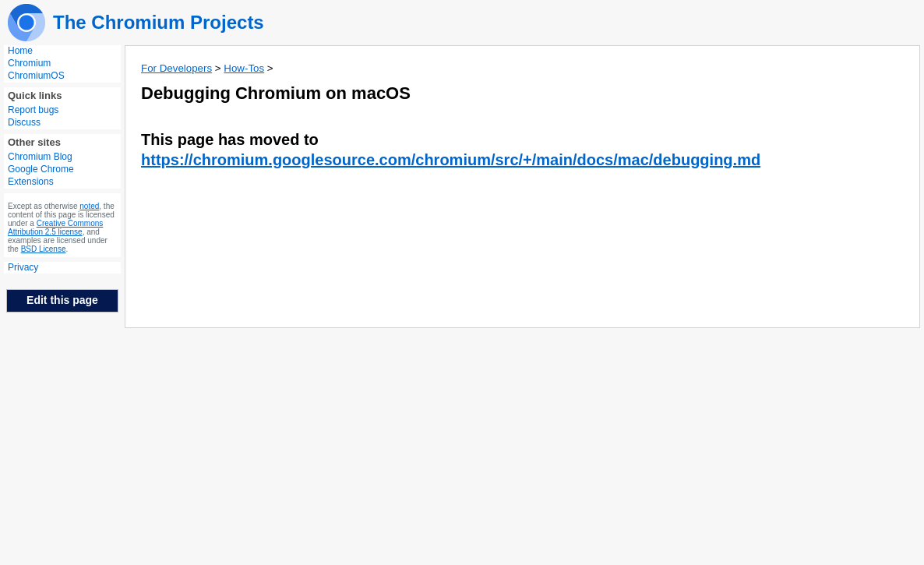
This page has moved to (230, 139)
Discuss (24, 122)
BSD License (44, 249)
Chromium (29, 63)
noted (89, 206)
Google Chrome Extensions (41, 175)
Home (20, 51)
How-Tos (244, 68)
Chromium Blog (40, 157)
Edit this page (62, 300)
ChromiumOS (36, 76)
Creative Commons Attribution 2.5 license (55, 228)
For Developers (176, 68)
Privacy (23, 267)
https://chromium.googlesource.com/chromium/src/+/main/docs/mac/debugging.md (451, 160)
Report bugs (33, 110)
